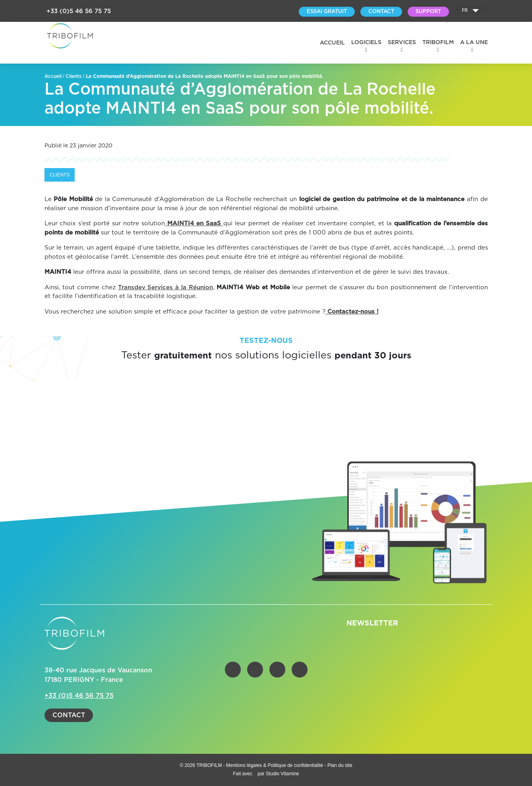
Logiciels (366, 43)
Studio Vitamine (282, 774)
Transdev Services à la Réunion (165, 287)
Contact (69, 715)
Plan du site (340, 765)
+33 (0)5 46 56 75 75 (79, 11)
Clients (74, 76)
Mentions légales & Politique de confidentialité (275, 765)
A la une (474, 43)
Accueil (332, 43)
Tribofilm (438, 43)
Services (402, 43)
